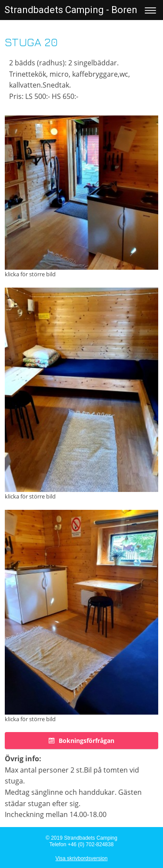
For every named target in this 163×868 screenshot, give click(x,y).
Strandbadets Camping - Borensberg (83, 10)
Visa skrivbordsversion (82, 858)
